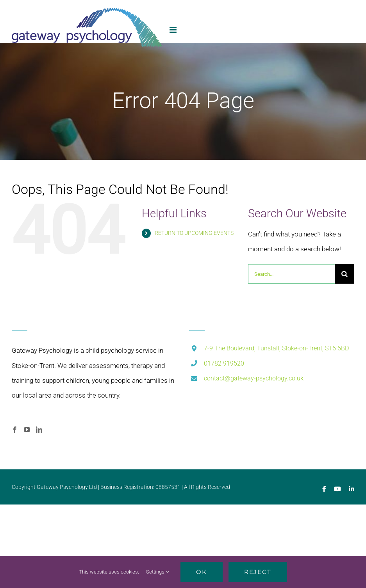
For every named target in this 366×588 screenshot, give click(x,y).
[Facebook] (15, 430)
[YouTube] (27, 430)
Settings (157, 572)
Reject (258, 572)
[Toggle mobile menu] (174, 30)
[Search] (345, 274)
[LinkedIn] (39, 430)
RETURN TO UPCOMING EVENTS (194, 233)
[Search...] (291, 274)
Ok (202, 572)
